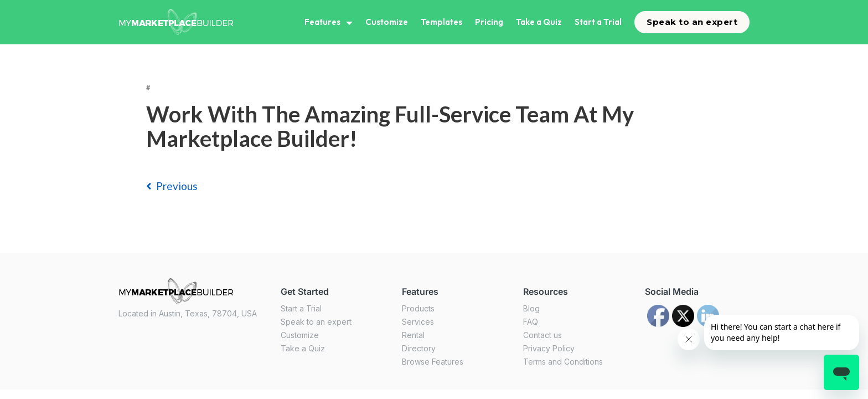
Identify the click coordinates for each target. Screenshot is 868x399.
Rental (413, 335)
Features (322, 22)
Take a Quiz (539, 22)
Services (418, 322)
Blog (531, 308)
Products (418, 308)
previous (172, 186)
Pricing (489, 22)
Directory (419, 348)
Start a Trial (598, 22)
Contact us (542, 335)
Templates (441, 22)
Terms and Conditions (563, 362)
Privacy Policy (549, 348)
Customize (387, 22)
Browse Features (433, 362)
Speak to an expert (692, 22)
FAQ (531, 322)
